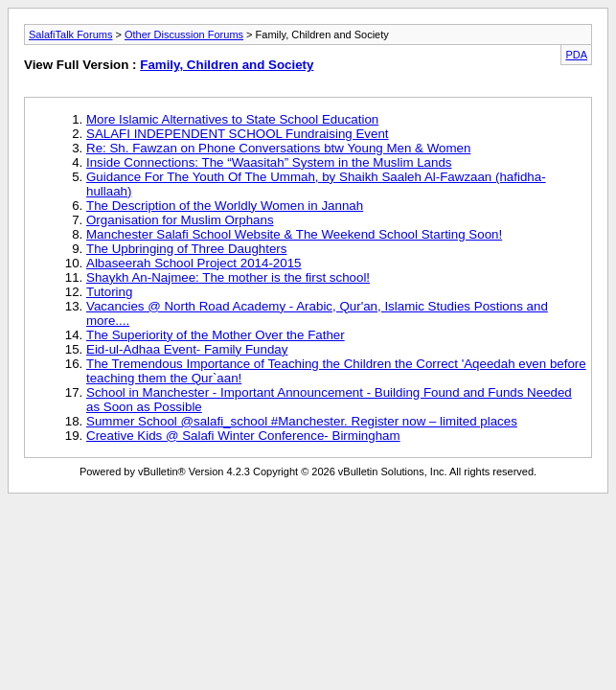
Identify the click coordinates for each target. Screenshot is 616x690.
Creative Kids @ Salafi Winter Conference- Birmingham (243, 436)
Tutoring (109, 292)
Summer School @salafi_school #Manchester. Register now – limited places (302, 421)
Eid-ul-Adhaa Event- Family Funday (187, 349)
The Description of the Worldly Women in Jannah (225, 206)
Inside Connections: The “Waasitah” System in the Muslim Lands (269, 162)
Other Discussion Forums (184, 34)
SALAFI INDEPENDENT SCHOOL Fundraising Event (238, 134)
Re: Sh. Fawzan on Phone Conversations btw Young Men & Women (278, 148)
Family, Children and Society (227, 65)
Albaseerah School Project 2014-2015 (194, 263)
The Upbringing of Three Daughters (186, 249)
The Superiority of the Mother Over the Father (216, 335)
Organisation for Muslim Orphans (180, 220)
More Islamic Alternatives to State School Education (232, 119)
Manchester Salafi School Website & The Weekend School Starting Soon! (294, 234)
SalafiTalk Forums (70, 34)
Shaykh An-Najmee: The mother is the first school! (228, 277)
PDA (576, 55)
